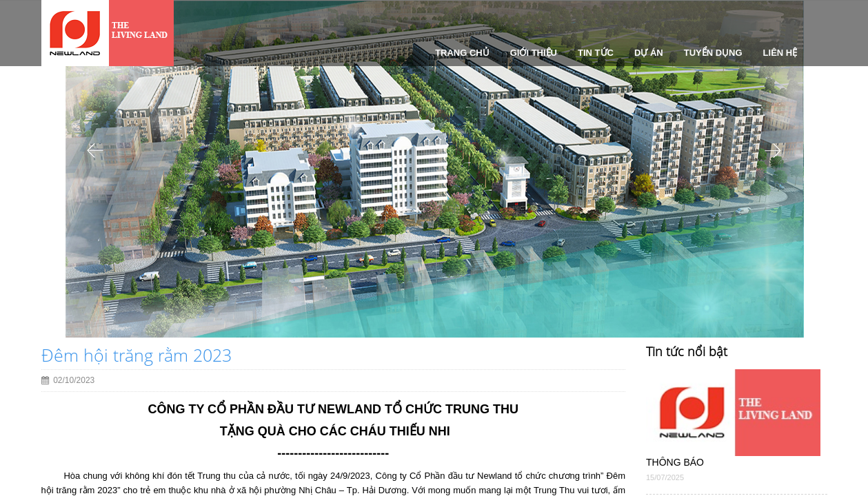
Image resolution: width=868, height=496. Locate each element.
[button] (95, 240)
